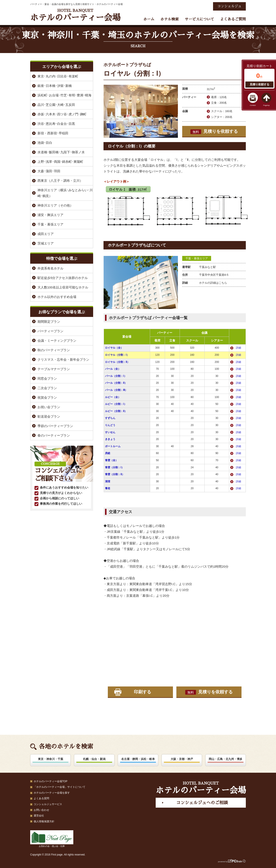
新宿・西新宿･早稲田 (53, 133)
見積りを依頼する (214, 132)
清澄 (108, 481)
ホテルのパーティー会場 (75, 15)
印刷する (143, 692)
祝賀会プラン (47, 397)
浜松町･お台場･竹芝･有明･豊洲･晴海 (64, 95)
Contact (253, 105)
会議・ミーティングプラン (57, 341)
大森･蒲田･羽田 (49, 171)
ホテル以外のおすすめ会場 (57, 297)
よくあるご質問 (233, 19)
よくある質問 (41, 798)
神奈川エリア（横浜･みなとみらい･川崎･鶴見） (65, 193)
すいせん (110, 432)
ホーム (149, 19)
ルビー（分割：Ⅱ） (116, 411)
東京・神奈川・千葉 (51, 759)
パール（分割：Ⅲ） (116, 390)
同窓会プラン (47, 378)
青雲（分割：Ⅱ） (115, 474)
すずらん (110, 418)
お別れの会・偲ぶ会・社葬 (52, 839)
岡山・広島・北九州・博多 (226, 759)
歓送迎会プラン (49, 416)
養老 (108, 488)
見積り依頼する (260, 84)
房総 (108, 453)
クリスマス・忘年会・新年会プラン (63, 360)
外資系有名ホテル (50, 268)
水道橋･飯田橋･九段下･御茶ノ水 (61, 152)
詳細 (238, 348)
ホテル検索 (170, 19)
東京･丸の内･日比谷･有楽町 (58, 76)
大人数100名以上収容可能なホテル (63, 287)
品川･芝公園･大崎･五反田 (56, 105)
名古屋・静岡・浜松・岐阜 (138, 759)
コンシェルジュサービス (48, 804)
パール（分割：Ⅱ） (116, 383)
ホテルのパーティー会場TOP (50, 781)
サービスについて (199, 19)
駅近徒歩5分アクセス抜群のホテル (63, 278)
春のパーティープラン (54, 435)
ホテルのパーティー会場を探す (52, 793)
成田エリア (46, 234)
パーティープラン (50, 331)
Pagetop (267, 105)
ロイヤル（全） (114, 348)
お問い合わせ (41, 810)
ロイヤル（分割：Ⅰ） (117, 355)
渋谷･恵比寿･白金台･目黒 (56, 124)
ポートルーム (113, 446)
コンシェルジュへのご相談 (202, 803)
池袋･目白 (45, 143)
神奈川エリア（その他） (55, 205)
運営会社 (39, 816)
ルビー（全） (113, 397)
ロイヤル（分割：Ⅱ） (117, 362)
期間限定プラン (49, 322)
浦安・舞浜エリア (50, 215)
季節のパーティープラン (55, 426)
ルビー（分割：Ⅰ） (116, 404)
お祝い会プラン (49, 407)
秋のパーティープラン (54, 350)
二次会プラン (47, 388)
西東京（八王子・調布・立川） (60, 181)
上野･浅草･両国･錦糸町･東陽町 (60, 162)
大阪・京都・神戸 (182, 759)
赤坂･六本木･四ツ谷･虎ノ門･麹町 (62, 114)
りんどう (110, 425)
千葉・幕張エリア (197, 258)
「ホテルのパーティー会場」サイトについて (60, 787)
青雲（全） (111, 460)
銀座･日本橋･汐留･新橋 (55, 86)
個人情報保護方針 (44, 821)
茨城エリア (46, 243)
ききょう (110, 439)
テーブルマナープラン (54, 369)
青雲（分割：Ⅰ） (114, 467)
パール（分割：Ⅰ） (116, 376)
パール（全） (113, 369)
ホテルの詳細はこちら (213, 283)
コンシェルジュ (229, 6)
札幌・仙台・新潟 (94, 759)
